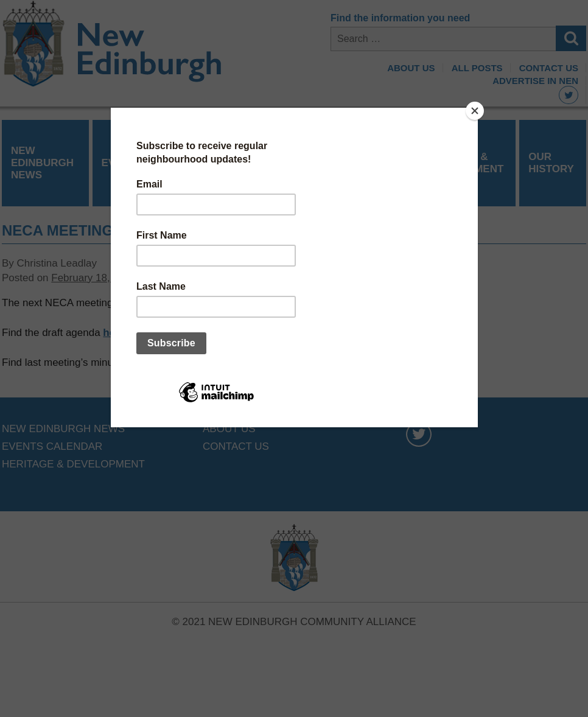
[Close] (475, 111)
